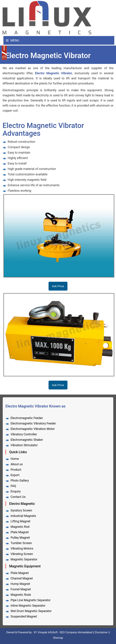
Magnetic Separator (24, 559)
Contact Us (18, 497)
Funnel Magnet (21, 589)
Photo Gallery (20, 480)
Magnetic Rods (21, 595)
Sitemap (58, 638)
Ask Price (58, 286)
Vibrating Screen (22, 554)
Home (15, 459)
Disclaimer (101, 632)
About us (17, 464)
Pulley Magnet (20, 538)
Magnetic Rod (20, 527)
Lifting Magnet (20, 521)
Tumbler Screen (21, 543)
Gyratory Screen (21, 510)
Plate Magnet (20, 532)
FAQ (13, 486)
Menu (13, 40)
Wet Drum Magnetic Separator (31, 611)
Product (16, 470)
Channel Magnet (22, 578)
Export (15, 475)
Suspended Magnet (24, 616)
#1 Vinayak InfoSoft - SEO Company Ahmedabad (63, 632)
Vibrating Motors (22, 548)
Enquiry (16, 491)
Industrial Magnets (23, 516)
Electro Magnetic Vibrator (54, 73)
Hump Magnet (20, 584)
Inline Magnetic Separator (28, 606)
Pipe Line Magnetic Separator (31, 600)
